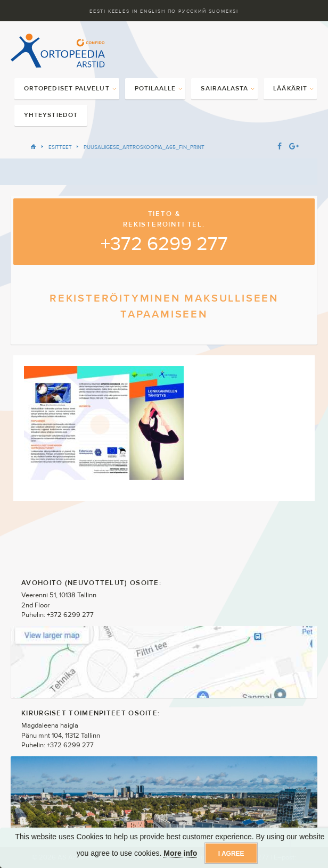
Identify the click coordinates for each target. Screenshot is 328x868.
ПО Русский (187, 11)
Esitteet (60, 147)
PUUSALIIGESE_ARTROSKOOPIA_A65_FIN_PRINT (144, 147)
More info (180, 853)
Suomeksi (224, 11)
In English (149, 11)
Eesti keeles (110, 11)
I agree (231, 854)
